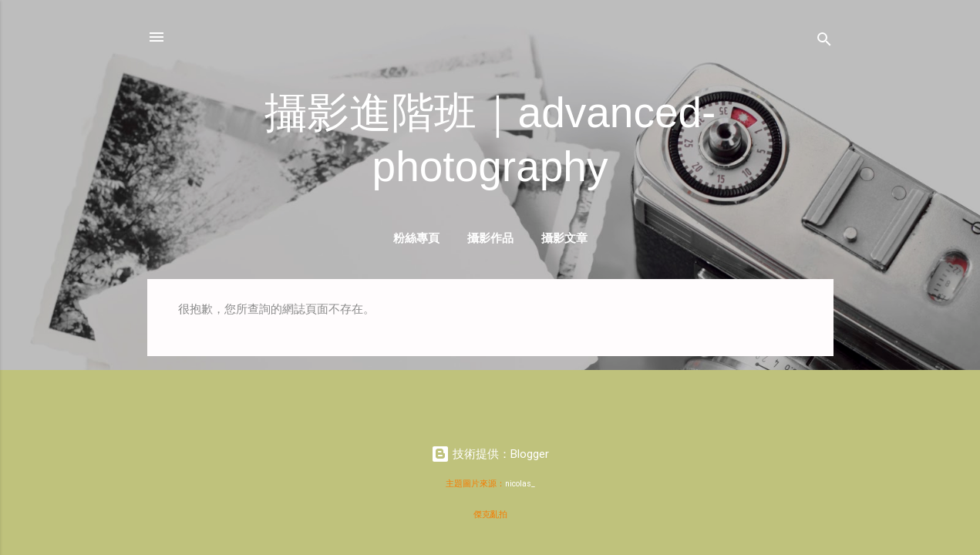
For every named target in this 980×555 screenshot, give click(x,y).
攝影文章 (564, 238)
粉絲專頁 (416, 238)
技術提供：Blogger (490, 454)
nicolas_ (520, 484)
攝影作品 (490, 238)
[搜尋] (824, 42)
